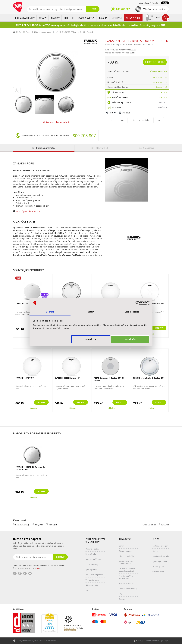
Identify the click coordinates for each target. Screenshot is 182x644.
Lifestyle (117, 18)
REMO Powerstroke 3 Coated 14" (149, 378)
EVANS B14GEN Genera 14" (67, 378)
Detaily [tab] (91, 312)
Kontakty (155, 3)
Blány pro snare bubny (43, 32)
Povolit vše (130, 339)
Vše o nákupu (144, 3)
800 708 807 (84, 136)
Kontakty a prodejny (160, 546)
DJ (73, 18)
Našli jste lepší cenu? (121, 102)
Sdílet (111, 113)
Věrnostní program (93, 580)
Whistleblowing (158, 572)
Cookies (122, 599)
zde (38, 568)
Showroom (116, 107)
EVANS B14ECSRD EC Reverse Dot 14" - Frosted (31, 468)
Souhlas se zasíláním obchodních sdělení (127, 570)
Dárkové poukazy (126, 551)
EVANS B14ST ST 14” (25, 378)
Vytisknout (126, 113)
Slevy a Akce (133, 18)
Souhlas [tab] (50, 312)
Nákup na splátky (92, 585)
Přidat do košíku (155, 62)
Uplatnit (163, 102)
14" (57, 32)
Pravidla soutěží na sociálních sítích (126, 577)
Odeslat (60, 557)
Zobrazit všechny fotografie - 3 (58, 122)
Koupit (159, 328)
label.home (14, 32)
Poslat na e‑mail (150, 524)
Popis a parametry (22, 524)
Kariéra (155, 551)
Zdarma (163, 92)
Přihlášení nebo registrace (155, 9)
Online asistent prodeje (94, 575)
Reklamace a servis (126, 583)
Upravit (91, 339)
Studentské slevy (92, 564)
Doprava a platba (92, 549)
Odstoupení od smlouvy (128, 589)
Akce (18, 278)
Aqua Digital (164, 641)
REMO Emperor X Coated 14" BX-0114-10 (109, 379)
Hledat (93, 9)
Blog (165, 3)
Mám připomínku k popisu (28, 211)
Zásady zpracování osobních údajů (126, 562)
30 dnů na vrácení (120, 97)
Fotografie (39, 524)
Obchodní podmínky (127, 556)
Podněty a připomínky (161, 556)
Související (53, 524)
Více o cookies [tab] (132, 312)
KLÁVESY (55, 18)
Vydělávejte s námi (160, 561)
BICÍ (66, 18)
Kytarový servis (91, 570)
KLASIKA (103, 18)
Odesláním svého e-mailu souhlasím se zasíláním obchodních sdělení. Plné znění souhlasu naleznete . (39, 567)
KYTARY (43, 18)
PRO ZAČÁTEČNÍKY (25, 18)
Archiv (88, 590)
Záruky (122, 546)
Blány (28, 32)
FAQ (121, 594)
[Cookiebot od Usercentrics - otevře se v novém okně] (138, 303)
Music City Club (158, 567)
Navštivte (162, 107)
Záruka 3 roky (118, 92)
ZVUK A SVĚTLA (86, 18)
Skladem (33, 408)
